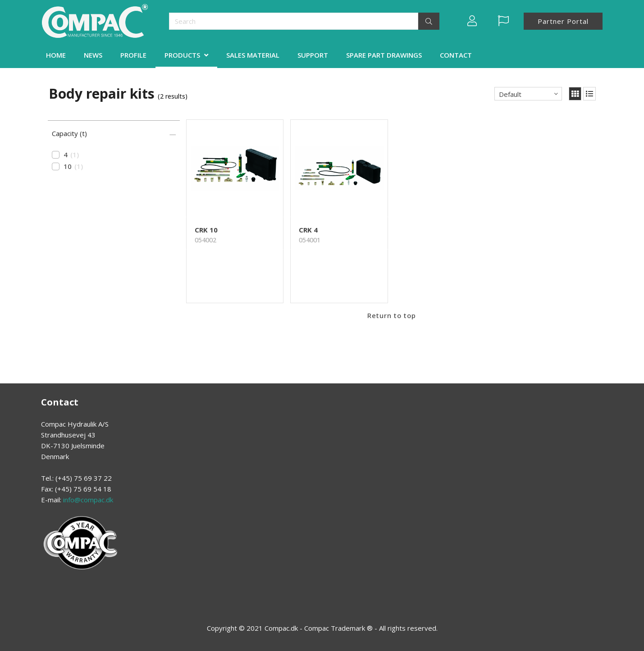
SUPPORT (313, 55)
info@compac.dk (88, 500)
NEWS (93, 55)
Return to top (392, 315)
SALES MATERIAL (253, 55)
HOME (56, 55)
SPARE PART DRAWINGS (384, 55)
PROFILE (133, 55)
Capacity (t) (69, 133)
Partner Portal (563, 21)
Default (510, 94)
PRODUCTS (182, 55)
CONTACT (456, 55)
